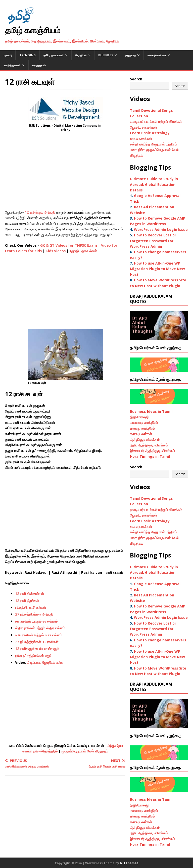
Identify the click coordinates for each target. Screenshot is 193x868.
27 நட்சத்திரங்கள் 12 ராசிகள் (37, 642)
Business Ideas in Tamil (151, 411)
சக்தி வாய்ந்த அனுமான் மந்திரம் (153, 144)
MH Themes (129, 863)
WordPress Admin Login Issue (161, 229)
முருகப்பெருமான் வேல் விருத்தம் (85, 751)
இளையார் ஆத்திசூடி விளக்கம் (152, 451)
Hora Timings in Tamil (150, 456)
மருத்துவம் (39, 65)
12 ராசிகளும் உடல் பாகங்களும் (37, 649)
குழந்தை (130, 55)
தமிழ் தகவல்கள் (54, 55)
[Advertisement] (65, 172)
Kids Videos (56, 251)
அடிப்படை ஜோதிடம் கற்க (45, 662)
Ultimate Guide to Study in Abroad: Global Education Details (154, 184)
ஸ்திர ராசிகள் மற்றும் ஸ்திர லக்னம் (40, 628)
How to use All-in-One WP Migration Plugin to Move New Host (157, 269)
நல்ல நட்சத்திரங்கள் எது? (33, 656)
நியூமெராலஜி (139, 417)
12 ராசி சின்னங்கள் (30, 594)
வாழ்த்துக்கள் (12, 65)
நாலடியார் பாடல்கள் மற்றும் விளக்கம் (157, 121)
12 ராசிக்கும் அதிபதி (40, 212)
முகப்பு (8, 55)
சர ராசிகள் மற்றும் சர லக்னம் (36, 621)
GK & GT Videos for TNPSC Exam (69, 245)
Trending (28, 55)
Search (136, 79)
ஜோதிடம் (81, 55)
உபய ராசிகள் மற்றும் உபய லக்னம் (39, 635)
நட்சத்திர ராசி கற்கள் (31, 607)
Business (106, 55)
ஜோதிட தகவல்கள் (83, 251)
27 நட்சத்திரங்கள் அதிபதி (34, 614)
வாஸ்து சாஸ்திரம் (142, 428)
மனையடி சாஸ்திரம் (144, 422)
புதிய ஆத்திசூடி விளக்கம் (149, 445)
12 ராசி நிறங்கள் (27, 601)
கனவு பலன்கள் (157, 55)
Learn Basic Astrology (150, 133)
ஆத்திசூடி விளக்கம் (145, 440)
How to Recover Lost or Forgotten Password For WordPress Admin (153, 241)
